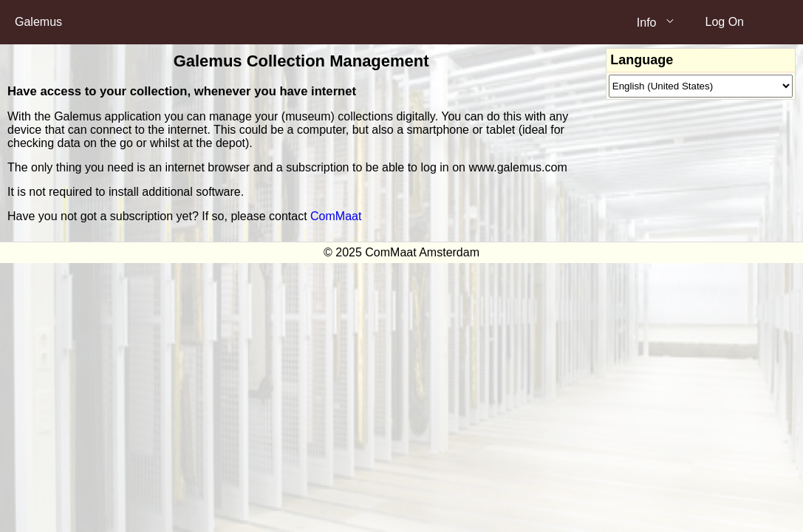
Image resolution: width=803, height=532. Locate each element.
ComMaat (336, 216)
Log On (725, 22)
